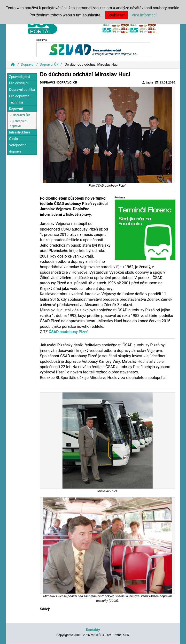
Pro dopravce (19, 96)
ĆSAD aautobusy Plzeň (69, 332)
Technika (16, 102)
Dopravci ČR (49, 65)
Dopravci (28, 65)
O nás (13, 139)
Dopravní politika (22, 90)
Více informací (144, 15)
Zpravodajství (19, 77)
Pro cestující (19, 83)
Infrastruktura (19, 132)
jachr (147, 82)
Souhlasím (116, 15)
